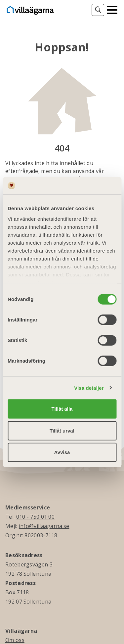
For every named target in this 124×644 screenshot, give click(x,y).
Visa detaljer (89, 388)
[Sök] (98, 10)
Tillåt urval (62, 430)
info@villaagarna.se (44, 526)
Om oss (15, 640)
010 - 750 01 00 (36, 517)
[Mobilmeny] (112, 9)
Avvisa (62, 452)
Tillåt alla (62, 409)
